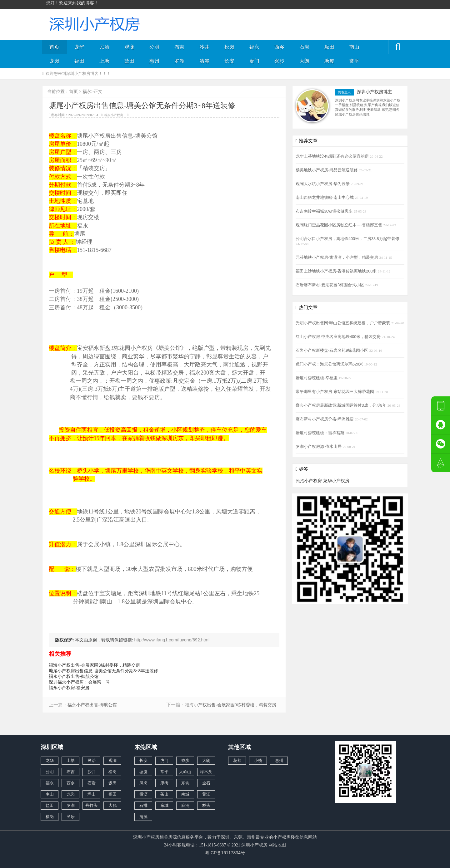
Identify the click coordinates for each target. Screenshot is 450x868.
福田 (79, 61)
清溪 (204, 61)
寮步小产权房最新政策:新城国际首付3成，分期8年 (342, 405)
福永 (254, 47)
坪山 (92, 794)
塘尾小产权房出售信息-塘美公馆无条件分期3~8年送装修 (103, 671)
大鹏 (112, 805)
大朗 (304, 61)
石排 (143, 805)
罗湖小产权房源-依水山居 (319, 447)
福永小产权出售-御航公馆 (74, 676)
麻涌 (185, 805)
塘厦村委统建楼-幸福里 (317, 378)
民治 (104, 47)
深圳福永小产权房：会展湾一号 (79, 682)
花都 (237, 760)
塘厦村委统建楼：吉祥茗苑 (321, 433)
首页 (54, 47)
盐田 (129, 61)
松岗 (229, 47)
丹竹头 (91, 805)
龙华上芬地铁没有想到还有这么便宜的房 (333, 156)
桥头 (206, 805)
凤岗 (143, 783)
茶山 (164, 794)
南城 (185, 794)
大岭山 (185, 772)
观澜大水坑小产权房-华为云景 (323, 184)
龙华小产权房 (336, 481)
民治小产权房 (309, 481)
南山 (354, 47)
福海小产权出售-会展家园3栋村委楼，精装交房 (94, 665)
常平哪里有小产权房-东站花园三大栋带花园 (335, 392)
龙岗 (54, 61)
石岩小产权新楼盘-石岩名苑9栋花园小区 (332, 351)
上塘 (104, 61)
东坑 (185, 783)
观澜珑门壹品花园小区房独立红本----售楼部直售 (339, 225)
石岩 (304, 47)
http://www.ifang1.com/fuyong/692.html (172, 640)
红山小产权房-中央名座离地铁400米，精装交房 (339, 337)
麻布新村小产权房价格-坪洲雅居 (325, 419)
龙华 (79, 47)
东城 (164, 805)
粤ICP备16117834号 (225, 853)
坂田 (329, 47)
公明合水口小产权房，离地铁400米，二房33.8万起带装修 (347, 239)
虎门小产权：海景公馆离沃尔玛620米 (330, 364)
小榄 (258, 760)
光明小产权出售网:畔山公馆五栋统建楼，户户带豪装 (343, 323)
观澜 (129, 47)
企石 (206, 783)
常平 (354, 61)
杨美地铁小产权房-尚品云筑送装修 (327, 170)
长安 (229, 61)
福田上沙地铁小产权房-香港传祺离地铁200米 (337, 271)
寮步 (279, 61)
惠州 (154, 61)
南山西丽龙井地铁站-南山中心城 (325, 198)
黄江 (206, 794)
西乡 (279, 47)
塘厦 (329, 61)
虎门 (254, 61)
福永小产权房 (114, 115)
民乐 (71, 817)
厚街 (164, 783)
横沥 (143, 794)
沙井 (204, 47)
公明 (154, 47)
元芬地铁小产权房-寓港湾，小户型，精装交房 (337, 257)
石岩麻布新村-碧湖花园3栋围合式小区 (330, 285)
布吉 (179, 47)
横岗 (50, 817)
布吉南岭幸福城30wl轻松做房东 (325, 211)
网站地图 (277, 845)
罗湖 (179, 61)
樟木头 (206, 772)
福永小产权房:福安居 (69, 688)
